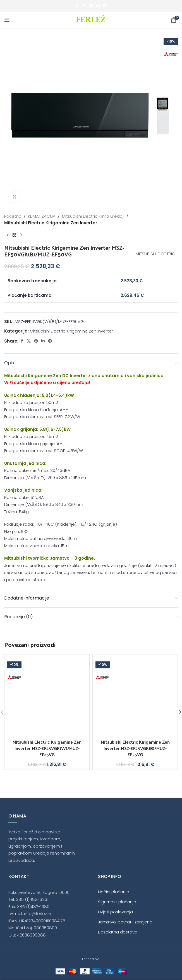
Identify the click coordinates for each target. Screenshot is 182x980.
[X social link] (84, 6)
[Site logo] (91, 19)
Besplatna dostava (118, 932)
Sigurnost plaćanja (117, 902)
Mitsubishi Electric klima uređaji (93, 216)
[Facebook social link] (77, 6)
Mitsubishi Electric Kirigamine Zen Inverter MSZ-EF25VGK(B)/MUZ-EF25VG (135, 748)
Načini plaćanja (114, 892)
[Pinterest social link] (91, 6)
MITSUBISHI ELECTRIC (155, 254)
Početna (13, 216)
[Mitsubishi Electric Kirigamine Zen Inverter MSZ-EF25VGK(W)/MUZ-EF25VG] (47, 697)
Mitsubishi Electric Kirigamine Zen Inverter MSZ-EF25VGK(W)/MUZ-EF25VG (47, 748)
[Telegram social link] (105, 6)
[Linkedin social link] (98, 6)
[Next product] (21, 235)
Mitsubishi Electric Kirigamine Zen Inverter (51, 223)
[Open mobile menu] (7, 20)
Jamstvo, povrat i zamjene (125, 922)
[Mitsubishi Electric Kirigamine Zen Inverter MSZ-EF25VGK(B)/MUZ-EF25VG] (135, 697)
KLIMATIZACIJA (42, 216)
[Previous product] (8, 235)
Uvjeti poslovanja (115, 912)
